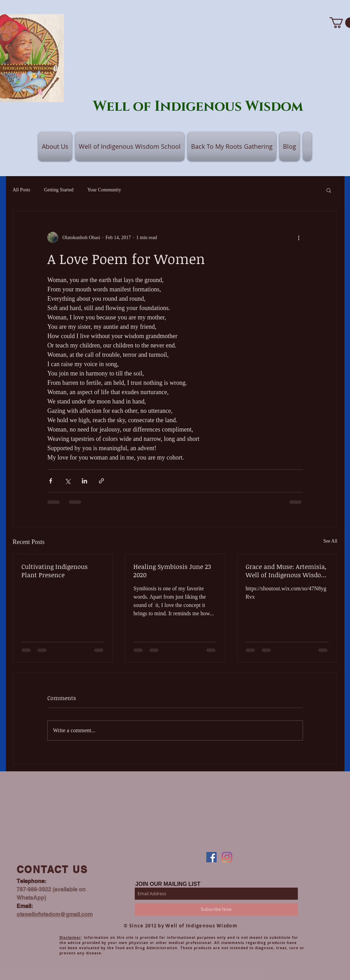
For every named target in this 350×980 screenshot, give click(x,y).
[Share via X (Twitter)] (68, 481)
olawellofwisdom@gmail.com (55, 914)
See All (330, 541)
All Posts (22, 190)
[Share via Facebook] (51, 481)
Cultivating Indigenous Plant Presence (55, 571)
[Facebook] (211, 857)
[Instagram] (227, 857)
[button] (329, 190)
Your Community (104, 190)
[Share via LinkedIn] (84, 481)
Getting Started (59, 190)
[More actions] (299, 237)
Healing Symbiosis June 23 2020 (172, 571)
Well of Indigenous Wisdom (198, 107)
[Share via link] (101, 481)
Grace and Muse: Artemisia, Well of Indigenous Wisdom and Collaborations (286, 571)
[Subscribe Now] (216, 909)
